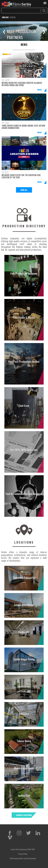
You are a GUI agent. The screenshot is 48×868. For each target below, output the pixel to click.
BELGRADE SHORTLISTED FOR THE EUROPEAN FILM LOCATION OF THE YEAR (21, 176)
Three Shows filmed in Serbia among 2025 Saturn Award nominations (23, 127)
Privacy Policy (23, 854)
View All (24, 190)
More (40, 90)
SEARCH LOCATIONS (24, 815)
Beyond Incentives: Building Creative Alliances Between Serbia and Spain (22, 84)
